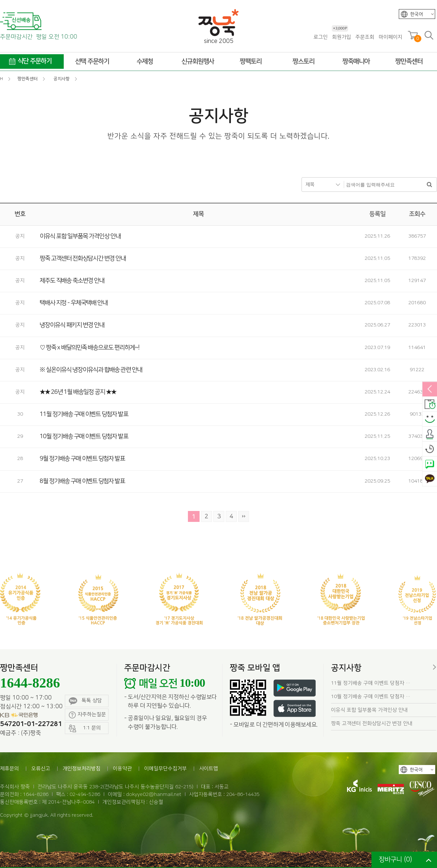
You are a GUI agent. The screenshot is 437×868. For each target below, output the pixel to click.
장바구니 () (395, 860)
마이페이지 (391, 37)
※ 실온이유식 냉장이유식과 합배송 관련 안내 (91, 370)
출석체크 (430, 434)
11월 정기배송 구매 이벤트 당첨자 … (371, 683)
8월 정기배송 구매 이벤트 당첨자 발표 (82, 481)
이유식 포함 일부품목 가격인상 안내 (80, 236)
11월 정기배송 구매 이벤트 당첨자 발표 (84, 414)
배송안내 (430, 404)
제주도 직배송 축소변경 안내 (72, 281)
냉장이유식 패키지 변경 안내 (72, 325)
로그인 (321, 37)
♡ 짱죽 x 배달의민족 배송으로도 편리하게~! (90, 348)
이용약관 (122, 769)
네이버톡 (430, 464)
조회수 (417, 214)
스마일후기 (430, 419)
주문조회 (365, 37)
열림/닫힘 (430, 389)
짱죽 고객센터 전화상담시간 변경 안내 (83, 258)
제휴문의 (9, 769)
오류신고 (41, 769)
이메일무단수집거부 (166, 769)
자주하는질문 (87, 715)
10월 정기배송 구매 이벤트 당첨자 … (371, 697)
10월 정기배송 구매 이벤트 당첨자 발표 (84, 436)
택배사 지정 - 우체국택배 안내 (74, 303)
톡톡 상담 (85, 701)
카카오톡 (430, 479)
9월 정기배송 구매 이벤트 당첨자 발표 (82, 459)
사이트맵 (209, 769)
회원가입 (341, 37)
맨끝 (244, 516)
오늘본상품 (430, 449)
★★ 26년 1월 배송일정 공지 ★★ (78, 392)
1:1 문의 (85, 728)
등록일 (377, 214)
